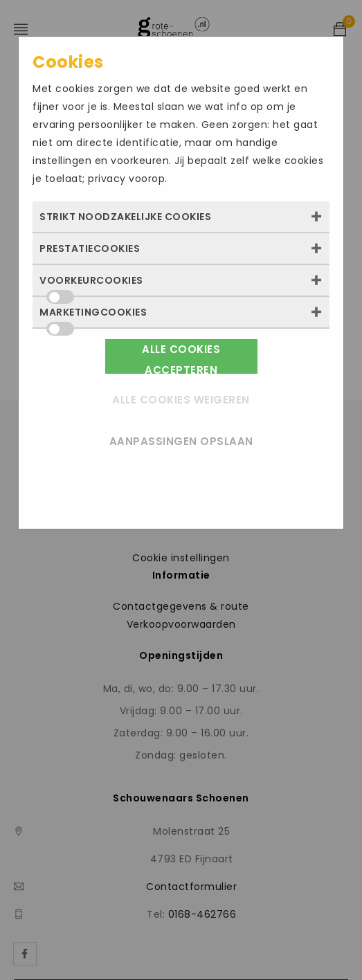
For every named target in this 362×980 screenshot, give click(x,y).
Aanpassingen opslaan (181, 441)
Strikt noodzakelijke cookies (125, 217)
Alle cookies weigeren (181, 400)
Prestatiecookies (90, 248)
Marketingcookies (93, 316)
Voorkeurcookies (91, 284)
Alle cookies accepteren (181, 358)
